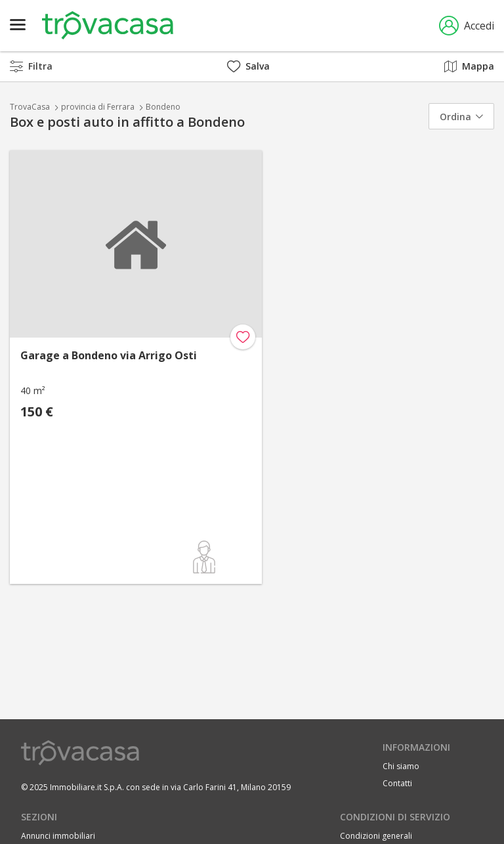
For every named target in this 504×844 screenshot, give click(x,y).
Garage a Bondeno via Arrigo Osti (109, 355)
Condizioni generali (376, 836)
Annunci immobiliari (58, 836)
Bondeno (163, 107)
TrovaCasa (30, 107)
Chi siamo (401, 766)
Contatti (397, 783)
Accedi (467, 26)
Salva (248, 66)
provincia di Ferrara (98, 107)
